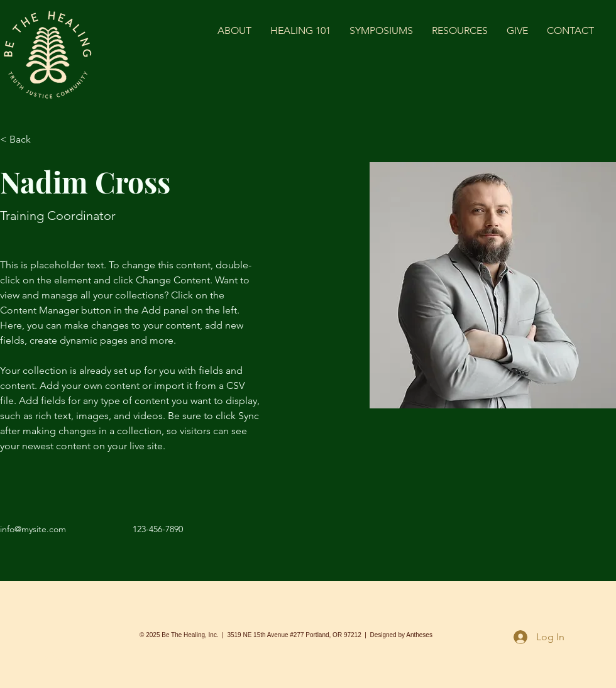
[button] (460, 31)
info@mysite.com (33, 529)
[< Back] (25, 140)
